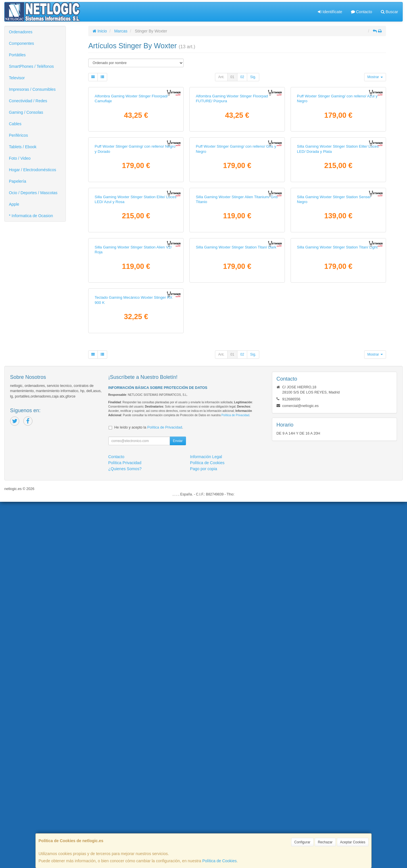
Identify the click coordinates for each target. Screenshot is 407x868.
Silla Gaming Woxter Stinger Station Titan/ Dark (236, 540)
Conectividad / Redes (28, 101)
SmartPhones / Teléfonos (31, 66)
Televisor (17, 78)
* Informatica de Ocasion (31, 216)
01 (232, 77)
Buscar (389, 12)
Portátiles (17, 55)
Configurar (302, 842)
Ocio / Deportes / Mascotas (33, 193)
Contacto (362, 12)
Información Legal (206, 823)
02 (242, 77)
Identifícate (330, 12)
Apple (14, 204)
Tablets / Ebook (23, 147)
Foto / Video (20, 158)
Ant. (221, 77)
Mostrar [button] (375, 77)
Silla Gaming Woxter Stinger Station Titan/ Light (337, 540)
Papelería (18, 181)
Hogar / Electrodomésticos (32, 170)
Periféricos (18, 135)
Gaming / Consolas (26, 112)
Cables (15, 124)
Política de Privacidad (235, 781)
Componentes (21, 43)
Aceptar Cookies (353, 842)
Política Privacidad (125, 829)
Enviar (178, 807)
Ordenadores (21, 32)
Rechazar (325, 842)
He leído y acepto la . (149, 794)
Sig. (253, 77)
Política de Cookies (220, 861)
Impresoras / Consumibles (32, 89)
